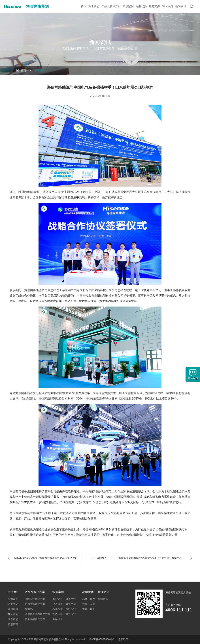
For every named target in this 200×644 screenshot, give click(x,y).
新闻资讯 (40, 70)
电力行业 (71, 614)
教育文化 (71, 604)
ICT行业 (57, 599)
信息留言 (13, 624)
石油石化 (58, 609)
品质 (93, 604)
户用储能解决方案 (35, 604)
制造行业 (58, 614)
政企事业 (58, 604)
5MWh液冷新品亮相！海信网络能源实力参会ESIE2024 (45, 558)
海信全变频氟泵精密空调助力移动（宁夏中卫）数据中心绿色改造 (155, 558)
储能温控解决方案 (35, 599)
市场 (85, 609)
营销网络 (13, 609)
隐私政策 (123, 639)
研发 (93, 599)
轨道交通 (71, 599)
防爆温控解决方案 (35, 619)
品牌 (85, 599)
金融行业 (58, 619)
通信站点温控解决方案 (37, 614)
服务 (93, 609)
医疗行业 (71, 609)
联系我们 (13, 619)
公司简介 (13, 599)
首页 (24, 70)
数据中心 (30, 609)
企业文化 (13, 604)
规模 (85, 604)
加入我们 (13, 614)
